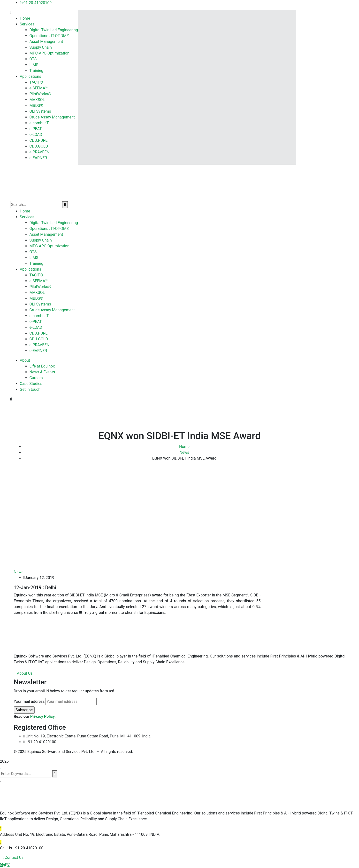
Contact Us (13, 857)
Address (7, 834)
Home (184, 447)
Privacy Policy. (43, 716)
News (184, 452)
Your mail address (29, 701)
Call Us (6, 848)
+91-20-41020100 (36, 3)
